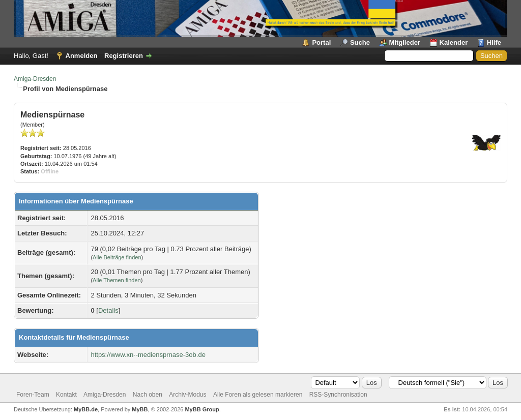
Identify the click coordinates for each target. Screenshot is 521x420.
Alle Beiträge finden (117, 257)
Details (108, 310)
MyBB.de (86, 409)
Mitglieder (405, 42)
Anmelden (82, 56)
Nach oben (148, 395)
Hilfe (494, 42)
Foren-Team (33, 395)
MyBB (140, 409)
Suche (360, 42)
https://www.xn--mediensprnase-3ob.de (148, 355)
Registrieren (124, 56)
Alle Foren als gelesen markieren (258, 395)
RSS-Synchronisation (338, 395)
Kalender (454, 42)
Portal (321, 42)
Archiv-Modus (187, 395)
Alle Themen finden (117, 280)
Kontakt (66, 395)
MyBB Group (202, 409)
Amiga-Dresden (35, 79)
